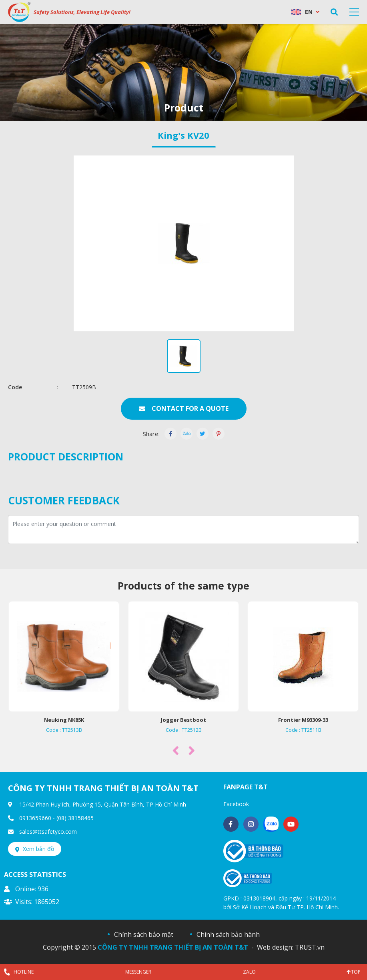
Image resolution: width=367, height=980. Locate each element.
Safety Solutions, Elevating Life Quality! (82, 12)
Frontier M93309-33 (304, 720)
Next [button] (192, 750)
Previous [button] (176, 750)
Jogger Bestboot (184, 720)
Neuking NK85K (64, 720)
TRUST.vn (310, 947)
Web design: (275, 947)
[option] (183, 72)
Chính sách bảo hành (228, 934)
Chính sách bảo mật (144, 934)
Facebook (236, 804)
